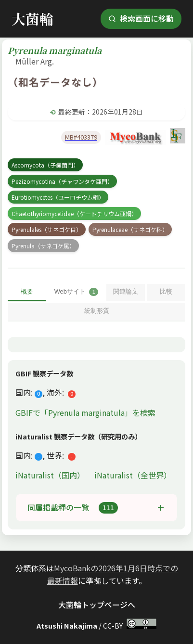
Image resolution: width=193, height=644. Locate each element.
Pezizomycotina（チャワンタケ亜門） (62, 181)
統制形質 (97, 311)
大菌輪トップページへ (97, 605)
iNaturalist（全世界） (133, 475)
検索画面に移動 (141, 18)
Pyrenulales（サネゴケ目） (47, 229)
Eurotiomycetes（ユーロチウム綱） (58, 197)
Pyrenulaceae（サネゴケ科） (130, 229)
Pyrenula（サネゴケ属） (43, 246)
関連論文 (126, 291)
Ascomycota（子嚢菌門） (45, 165)
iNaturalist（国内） (51, 475)
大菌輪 (32, 19)
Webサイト (77, 292)
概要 (27, 291)
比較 (166, 291)
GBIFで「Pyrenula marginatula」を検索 (85, 412)
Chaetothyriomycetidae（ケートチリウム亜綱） (74, 213)
